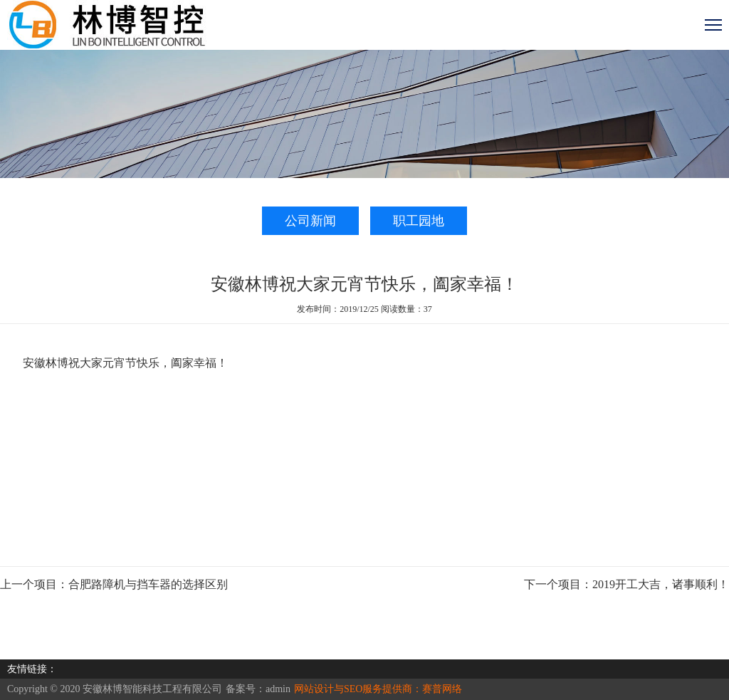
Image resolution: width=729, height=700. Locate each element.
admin (278, 689)
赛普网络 (442, 689)
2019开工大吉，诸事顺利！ (661, 584)
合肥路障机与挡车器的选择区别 (148, 584)
